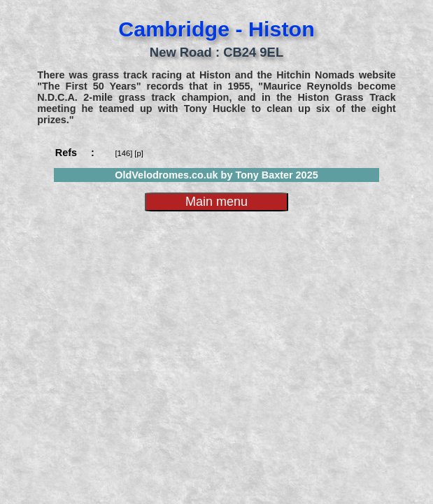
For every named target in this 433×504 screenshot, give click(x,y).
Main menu (216, 202)
